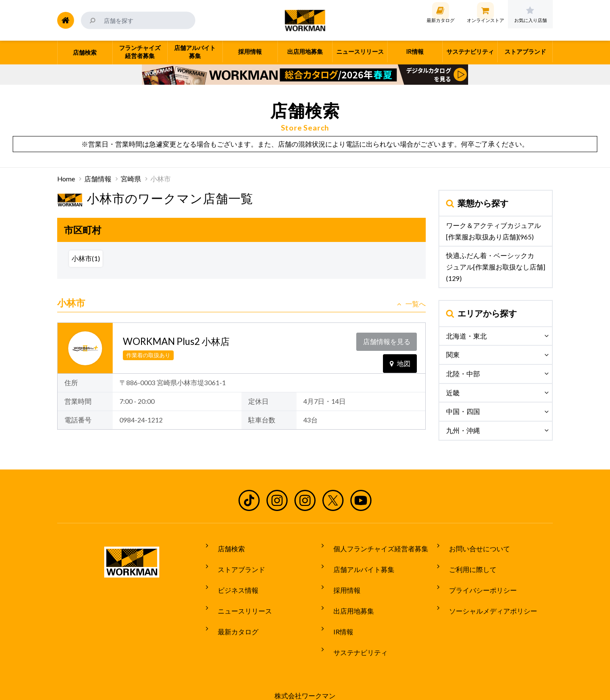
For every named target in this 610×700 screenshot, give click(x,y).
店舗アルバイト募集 (358, 561)
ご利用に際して (467, 561)
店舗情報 (98, 179)
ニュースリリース (239, 593)
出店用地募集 (348, 593)
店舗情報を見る (388, 339)
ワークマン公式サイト (305, 20)
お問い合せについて (474, 546)
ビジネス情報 (232, 577)
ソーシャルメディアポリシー (487, 593)
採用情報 (341, 577)
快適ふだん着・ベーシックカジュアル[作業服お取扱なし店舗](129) (496, 267)
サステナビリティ (355, 625)
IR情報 (337, 609)
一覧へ (411, 304)
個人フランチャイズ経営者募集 (375, 546)
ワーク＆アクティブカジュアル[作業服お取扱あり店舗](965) (494, 231)
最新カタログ (232, 609)
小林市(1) (86, 258)
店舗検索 (225, 546)
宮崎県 (131, 179)
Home (66, 179)
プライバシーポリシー (477, 577)
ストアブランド (236, 561)
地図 (400, 357)
